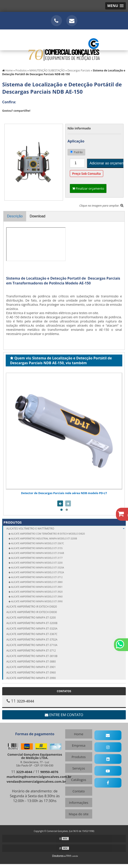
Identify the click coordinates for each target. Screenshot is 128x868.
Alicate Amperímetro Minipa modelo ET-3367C (37, 543)
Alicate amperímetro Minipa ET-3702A (32, 640)
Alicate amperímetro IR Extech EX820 (32, 607)
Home (79, 734)
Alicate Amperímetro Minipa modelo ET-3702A (37, 572)
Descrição (15, 216)
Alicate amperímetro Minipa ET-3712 (31, 651)
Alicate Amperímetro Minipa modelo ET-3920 (37, 592)
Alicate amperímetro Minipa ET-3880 (31, 661)
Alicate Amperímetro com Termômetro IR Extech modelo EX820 (48, 534)
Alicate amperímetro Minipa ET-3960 (31, 672)
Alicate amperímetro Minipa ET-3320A (32, 629)
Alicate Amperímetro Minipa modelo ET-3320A (37, 568)
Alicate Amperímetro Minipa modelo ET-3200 (37, 563)
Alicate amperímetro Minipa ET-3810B (32, 656)
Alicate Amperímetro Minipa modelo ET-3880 (37, 582)
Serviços (78, 768)
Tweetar (8, 117)
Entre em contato (64, 715)
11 (22, 772)
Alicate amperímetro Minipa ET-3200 (31, 618)
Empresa (78, 745)
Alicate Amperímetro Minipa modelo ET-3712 (37, 577)
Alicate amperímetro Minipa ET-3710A (32, 645)
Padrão (76, 152)
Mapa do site (79, 814)
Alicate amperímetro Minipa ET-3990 (31, 678)
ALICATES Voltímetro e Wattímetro (66, 529)
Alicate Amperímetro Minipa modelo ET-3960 (37, 597)
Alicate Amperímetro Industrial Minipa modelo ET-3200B (44, 539)
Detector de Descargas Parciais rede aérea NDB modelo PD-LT (64, 493)
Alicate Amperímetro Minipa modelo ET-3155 (37, 548)
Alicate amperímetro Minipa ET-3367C (32, 634)
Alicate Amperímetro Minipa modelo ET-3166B (37, 553)
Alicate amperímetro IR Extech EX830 (32, 612)
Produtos (13, 522)
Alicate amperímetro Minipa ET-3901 (31, 667)
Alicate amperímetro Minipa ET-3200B (32, 623)
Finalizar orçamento (88, 188)
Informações (79, 802)
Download (37, 216)
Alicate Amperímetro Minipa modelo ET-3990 (37, 601)
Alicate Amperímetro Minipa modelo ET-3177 (37, 558)
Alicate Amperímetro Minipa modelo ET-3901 (37, 587)
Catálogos (79, 780)
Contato (79, 791)
